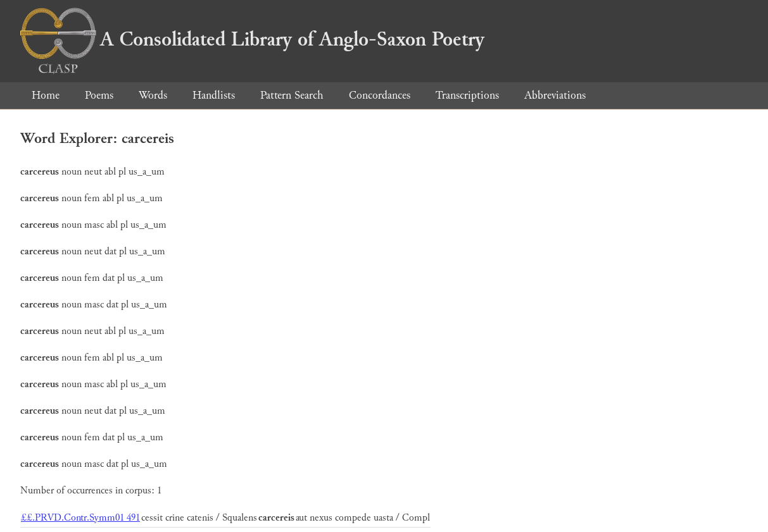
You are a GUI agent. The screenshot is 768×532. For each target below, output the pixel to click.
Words (153, 95)
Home (46, 95)
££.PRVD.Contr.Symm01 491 (80, 518)
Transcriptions (467, 95)
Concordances (380, 95)
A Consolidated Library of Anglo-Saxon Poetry (252, 39)
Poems (99, 95)
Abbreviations (555, 95)
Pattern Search (292, 95)
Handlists (214, 95)
